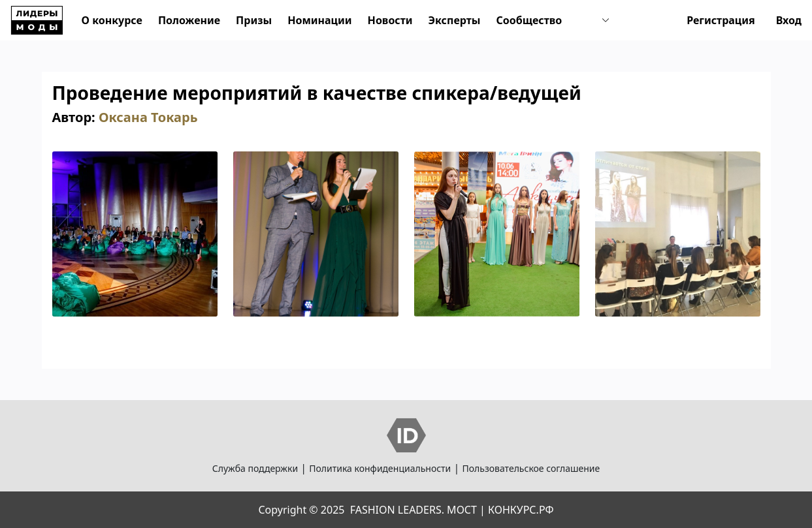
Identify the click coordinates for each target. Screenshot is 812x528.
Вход (789, 20)
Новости (390, 20)
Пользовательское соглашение (531, 468)
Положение (189, 20)
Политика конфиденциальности (380, 468)
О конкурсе (112, 20)
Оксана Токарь (148, 117)
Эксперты (455, 20)
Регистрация (721, 20)
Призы (254, 20)
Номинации (319, 20)
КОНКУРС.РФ (521, 510)
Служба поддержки (255, 468)
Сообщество (529, 20)
